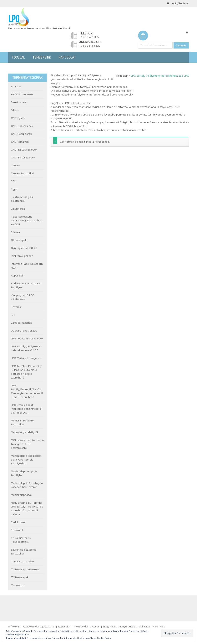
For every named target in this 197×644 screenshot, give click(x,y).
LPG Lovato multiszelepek (27, 339)
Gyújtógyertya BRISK (24, 248)
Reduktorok (18, 522)
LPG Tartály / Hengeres (26, 358)
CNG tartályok (20, 142)
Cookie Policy (104, 638)
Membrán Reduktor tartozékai (23, 423)
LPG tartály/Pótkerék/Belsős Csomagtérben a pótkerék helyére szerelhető (27, 391)
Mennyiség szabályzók (25, 432)
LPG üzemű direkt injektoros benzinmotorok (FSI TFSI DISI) (27, 409)
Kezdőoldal (81, 627)
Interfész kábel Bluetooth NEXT (27, 266)
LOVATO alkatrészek (24, 331)
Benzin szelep (20, 102)
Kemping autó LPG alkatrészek (23, 297)
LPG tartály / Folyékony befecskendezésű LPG (26, 348)
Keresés (181, 45)
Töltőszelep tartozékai (25, 569)
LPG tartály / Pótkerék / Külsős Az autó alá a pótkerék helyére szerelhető (26, 372)
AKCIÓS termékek (22, 95)
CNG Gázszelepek (22, 126)
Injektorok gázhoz (22, 256)
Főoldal (18, 57)
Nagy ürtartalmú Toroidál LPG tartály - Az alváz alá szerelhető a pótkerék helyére (27, 509)
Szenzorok (17, 530)
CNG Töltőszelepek (23, 158)
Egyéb (15, 189)
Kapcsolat (67, 57)
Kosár (96, 627)
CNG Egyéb (18, 118)
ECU (14, 181)
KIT (13, 315)
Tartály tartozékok (23, 562)
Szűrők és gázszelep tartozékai (24, 552)
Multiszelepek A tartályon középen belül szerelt (27, 485)
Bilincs (15, 110)
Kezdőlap (122, 76)
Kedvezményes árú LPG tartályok (26, 286)
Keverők (16, 307)
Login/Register (178, 3)
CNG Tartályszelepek (24, 150)
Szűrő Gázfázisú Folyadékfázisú (21, 540)
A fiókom (13, 627)
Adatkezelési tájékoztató (38, 627)
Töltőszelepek (20, 577)
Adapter (16, 87)
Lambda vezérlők (21, 323)
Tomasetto (18, 585)
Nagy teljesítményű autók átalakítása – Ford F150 (134, 627)
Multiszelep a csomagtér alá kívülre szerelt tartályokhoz (26, 460)
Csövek (15, 166)
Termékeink (42, 57)
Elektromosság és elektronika (22, 199)
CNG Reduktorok (21, 134)
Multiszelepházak (22, 495)
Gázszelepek (19, 240)
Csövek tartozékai (22, 173)
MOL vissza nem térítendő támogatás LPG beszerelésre (27, 444)
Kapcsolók (17, 276)
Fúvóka (15, 232)
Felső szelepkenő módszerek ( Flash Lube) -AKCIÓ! (27, 221)
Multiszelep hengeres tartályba (24, 473)
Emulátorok (18, 209)
